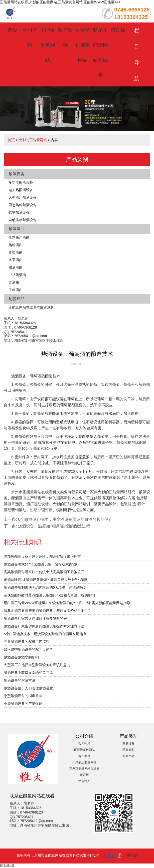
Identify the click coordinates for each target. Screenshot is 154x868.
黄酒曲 (14, 282)
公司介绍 (84, 744)
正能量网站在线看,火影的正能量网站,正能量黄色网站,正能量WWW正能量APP (61, 2)
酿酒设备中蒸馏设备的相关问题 (28, 673)
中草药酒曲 (17, 275)
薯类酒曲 (16, 252)
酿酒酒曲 (17, 229)
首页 (13, 30)
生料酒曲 (16, 290)
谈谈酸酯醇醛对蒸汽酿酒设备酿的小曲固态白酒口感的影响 (49, 595)
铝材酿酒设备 (19, 212)
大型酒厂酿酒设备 (23, 197)
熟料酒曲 (16, 245)
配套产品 (17, 299)
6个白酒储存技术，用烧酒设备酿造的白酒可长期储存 (65, 519)
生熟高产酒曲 (19, 237)
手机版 (132, 855)
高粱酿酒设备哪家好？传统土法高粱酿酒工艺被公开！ (46, 572)
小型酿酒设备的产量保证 (23, 704)
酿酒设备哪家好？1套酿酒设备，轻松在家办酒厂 (42, 564)
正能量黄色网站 (48, 45)
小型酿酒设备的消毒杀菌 (23, 696)
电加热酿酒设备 (21, 190)
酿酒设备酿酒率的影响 (21, 657)
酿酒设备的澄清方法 (20, 680)
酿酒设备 (17, 174)
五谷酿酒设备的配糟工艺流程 (27, 642)
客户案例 (84, 756)
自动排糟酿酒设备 (23, 220)
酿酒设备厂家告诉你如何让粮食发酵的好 (35, 618)
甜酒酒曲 (16, 267)
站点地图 (84, 781)
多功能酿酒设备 (21, 182)
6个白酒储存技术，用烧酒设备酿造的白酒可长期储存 (45, 634)
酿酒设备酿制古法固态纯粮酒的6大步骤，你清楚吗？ (45, 587)
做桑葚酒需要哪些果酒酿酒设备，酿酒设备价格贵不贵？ (48, 611)
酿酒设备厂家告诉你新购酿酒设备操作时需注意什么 (44, 626)
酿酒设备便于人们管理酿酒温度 (28, 688)
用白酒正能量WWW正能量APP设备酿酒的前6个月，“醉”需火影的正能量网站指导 (67, 603)
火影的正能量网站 (83, 45)
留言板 (118, 30)
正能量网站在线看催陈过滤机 (31, 307)
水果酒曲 (16, 260)
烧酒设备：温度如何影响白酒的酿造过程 (54, 526)
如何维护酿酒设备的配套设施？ (28, 649)
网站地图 (7, 866)
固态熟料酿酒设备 (23, 205)
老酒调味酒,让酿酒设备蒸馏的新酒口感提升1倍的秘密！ (47, 580)
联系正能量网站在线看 (84, 769)
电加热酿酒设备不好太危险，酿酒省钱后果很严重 (42, 556)
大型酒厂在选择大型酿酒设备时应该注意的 (37, 665)
